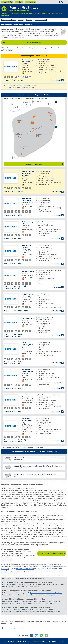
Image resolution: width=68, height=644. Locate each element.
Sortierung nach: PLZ (45, 164)
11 (23, 232)
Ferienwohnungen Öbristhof (28, 223)
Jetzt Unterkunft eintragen (53, 553)
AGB (30, 641)
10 (23, 279)
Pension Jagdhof (28, 271)
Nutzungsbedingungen (41, 641)
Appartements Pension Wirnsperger (27, 247)
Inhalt (19, 2)
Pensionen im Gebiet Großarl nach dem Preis (46, 593)
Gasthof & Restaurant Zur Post (27, 420)
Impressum (56, 641)
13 (23, 304)
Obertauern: (19, 458)
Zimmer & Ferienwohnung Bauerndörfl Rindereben (27, 345)
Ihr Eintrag (31, 2)
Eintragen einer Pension (25, 569)
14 (23, 73)
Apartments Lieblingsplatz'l (27, 371)
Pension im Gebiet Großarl (18, 609)
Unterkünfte (7, 2)
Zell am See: (18, 474)
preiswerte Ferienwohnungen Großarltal (47, 595)
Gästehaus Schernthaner (27, 396)
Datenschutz (21, 641)
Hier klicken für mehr (21, 88)
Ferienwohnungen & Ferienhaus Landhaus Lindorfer (28, 63)
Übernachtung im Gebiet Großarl (18, 584)
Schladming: (19, 466)
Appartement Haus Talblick (27, 199)
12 (23, 434)
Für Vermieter (10, 641)
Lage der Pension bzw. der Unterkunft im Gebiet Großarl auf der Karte (32, 602)
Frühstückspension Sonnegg (28, 295)
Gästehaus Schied (28, 319)
